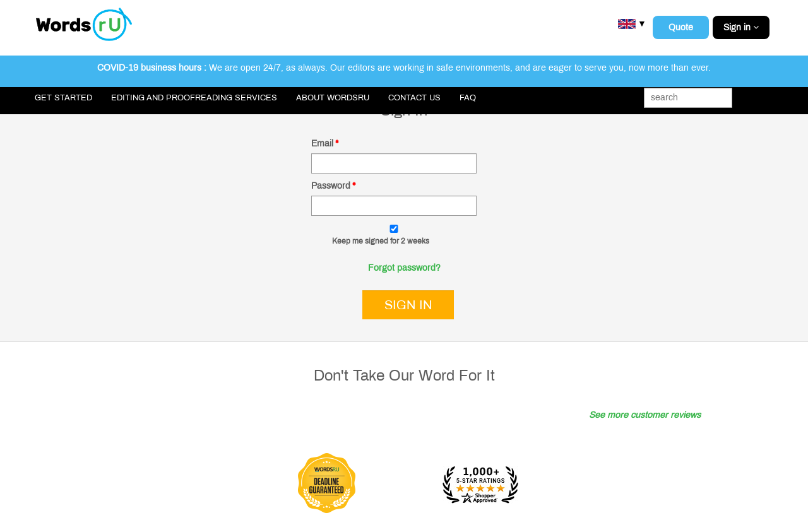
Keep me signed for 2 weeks (381, 241)
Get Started (63, 98)
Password (333, 186)
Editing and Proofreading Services (194, 98)
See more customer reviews (645, 415)
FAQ (468, 98)
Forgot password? (404, 268)
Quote (681, 27)
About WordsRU (333, 98)
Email (325, 144)
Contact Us (414, 98)
